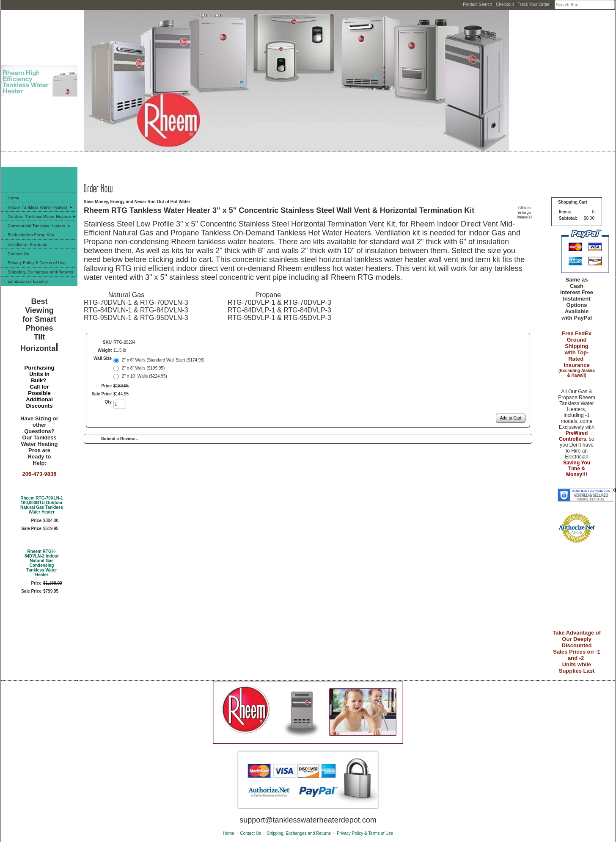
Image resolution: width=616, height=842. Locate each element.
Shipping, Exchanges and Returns (299, 833)
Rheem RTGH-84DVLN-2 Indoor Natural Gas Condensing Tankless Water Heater (42, 563)
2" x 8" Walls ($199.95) (143, 368)
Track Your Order (533, 4)
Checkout (505, 4)
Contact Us (250, 833)
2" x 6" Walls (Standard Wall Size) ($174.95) (163, 360)
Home (229, 833)
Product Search (477, 4)
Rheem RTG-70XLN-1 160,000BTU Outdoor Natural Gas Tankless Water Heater (42, 505)
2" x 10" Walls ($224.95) (144, 376)
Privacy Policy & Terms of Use (365, 833)
